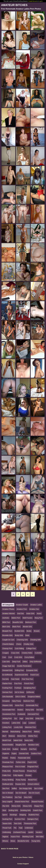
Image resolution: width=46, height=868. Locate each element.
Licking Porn (7, 727)
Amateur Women (9, 613)
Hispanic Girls (7, 705)
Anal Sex (21, 613)
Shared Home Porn (22, 802)
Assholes (6, 618)
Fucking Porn (7, 688)
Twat (20, 828)
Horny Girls (30, 710)
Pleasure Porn (8, 767)
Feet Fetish (15, 679)
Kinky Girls (40, 718)
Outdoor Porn (36, 753)
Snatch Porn (38, 810)
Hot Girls (40, 710)
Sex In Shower (8, 793)
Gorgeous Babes (34, 697)
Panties (5, 758)
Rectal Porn (32, 780)
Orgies (14, 753)
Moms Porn (22, 736)
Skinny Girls (16, 806)
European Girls (32, 670)
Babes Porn (16, 618)
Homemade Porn (9, 710)
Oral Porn (33, 749)
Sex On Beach (21, 793)
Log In (41, 1)
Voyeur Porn (15, 837)
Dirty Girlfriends (36, 662)
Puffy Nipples (18, 775)
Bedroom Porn (31, 622)
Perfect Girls (21, 762)
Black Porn (16, 627)
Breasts (37, 631)
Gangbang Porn (30, 688)
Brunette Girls (7, 635)
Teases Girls (7, 823)
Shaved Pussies (37, 802)
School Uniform (33, 784)
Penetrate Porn (8, 762)
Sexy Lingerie (7, 802)
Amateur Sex (34, 609)
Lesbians (32, 723)
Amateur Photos (8, 609)
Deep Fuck (16, 662)
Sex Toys (18, 797)
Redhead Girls (8, 784)
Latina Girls (16, 723)
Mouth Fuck (7, 740)
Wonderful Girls (23, 841)
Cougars (5, 653)
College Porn (31, 648)
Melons (37, 732)
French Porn (29, 683)
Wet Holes (40, 837)
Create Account (33, 1)
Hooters (20, 710)
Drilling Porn (19, 670)
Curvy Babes (29, 657)
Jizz (16, 718)
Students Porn (34, 815)
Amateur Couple (22, 605)
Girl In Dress (19, 692)
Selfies (14, 788)
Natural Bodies (8, 745)
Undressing (7, 832)
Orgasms (6, 753)
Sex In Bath (38, 788)
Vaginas (5, 837)
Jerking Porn (7, 718)
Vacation (39, 832)
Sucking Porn (7, 819)
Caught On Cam (8, 640)
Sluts (4, 810)
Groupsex (6, 701)
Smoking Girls (26, 810)
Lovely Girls (18, 727)
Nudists (15, 749)
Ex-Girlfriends (7, 675)
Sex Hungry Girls (25, 788)
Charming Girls (22, 640)
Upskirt (31, 832)
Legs (24, 723)
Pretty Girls (6, 771)
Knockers (6, 723)
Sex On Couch (34, 793)
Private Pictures (19, 771)
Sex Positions (7, 797)
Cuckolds (38, 653)
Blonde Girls (27, 627)
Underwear (29, 828)
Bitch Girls (6, 627)
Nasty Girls (29, 740)
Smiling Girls (13, 810)
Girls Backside (8, 697)
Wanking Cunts (28, 837)
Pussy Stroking (8, 780)
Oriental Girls (24, 753)
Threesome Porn (30, 823)
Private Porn (32, 771)
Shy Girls (6, 806)
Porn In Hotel (20, 767)
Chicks (19, 644)
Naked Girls (18, 740)
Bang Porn (39, 618)
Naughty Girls (21, 745)
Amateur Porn (22, 609)
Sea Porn (6, 788)
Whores (5, 841)
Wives (13, 841)
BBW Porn (6, 622)
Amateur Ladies (36, 605)
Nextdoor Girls (34, 745)
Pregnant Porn (33, 767)
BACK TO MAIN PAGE (10, 849)
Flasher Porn (7, 683)
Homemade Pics (32, 705)
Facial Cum (35, 675)
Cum (4, 657)
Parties (13, 758)
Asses (39, 613)
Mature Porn (27, 732)
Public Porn (7, 775)
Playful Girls (32, 762)
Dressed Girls (7, 670)
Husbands (21, 714)
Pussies (28, 775)
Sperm (5, 815)
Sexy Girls (28, 797)
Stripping (23, 815)
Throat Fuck (7, 828)
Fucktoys (18, 688)
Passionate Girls (24, 758)
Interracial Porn (33, 714)
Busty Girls (19, 635)
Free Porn (18, 683)
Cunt (10, 657)
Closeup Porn (7, 648)
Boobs (29, 631)
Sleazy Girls (27, 806)
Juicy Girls (29, 718)
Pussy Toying (21, 780)
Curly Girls (18, 657)
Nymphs (24, 749)
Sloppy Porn (39, 806)
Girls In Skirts (20, 697)
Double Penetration (24, 666)
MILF (4, 736)
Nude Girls (6, 749)
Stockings (13, 815)
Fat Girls (5, 679)
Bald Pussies (28, 618)
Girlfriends (30, 692)
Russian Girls (20, 784)
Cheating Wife (35, 640)
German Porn (7, 692)
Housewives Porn (9, 714)
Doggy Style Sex (8, 666)
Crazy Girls (15, 653)
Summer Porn (20, 819)
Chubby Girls (28, 644)
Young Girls (36, 841)
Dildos (25, 662)
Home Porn (19, 705)
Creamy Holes (27, 653)
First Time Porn (27, 679)
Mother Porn (33, 736)
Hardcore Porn (29, 701)
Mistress (12, 736)
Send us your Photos (20, 857)
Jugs (21, 718)
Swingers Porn (33, 819)
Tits (15, 828)
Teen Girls (18, 823)
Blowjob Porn (7, 631)
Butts (27, 635)
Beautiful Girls (18, 622)
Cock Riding (19, 648)
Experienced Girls (21, 675)
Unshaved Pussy (19, 832)
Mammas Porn (30, 727)
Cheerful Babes (8, 644)
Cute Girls (6, 662)
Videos (31, 857)
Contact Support (23, 864)
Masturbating (15, 732)
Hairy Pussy (16, 701)
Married (5, 732)
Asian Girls (30, 613)
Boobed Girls (19, 631)
